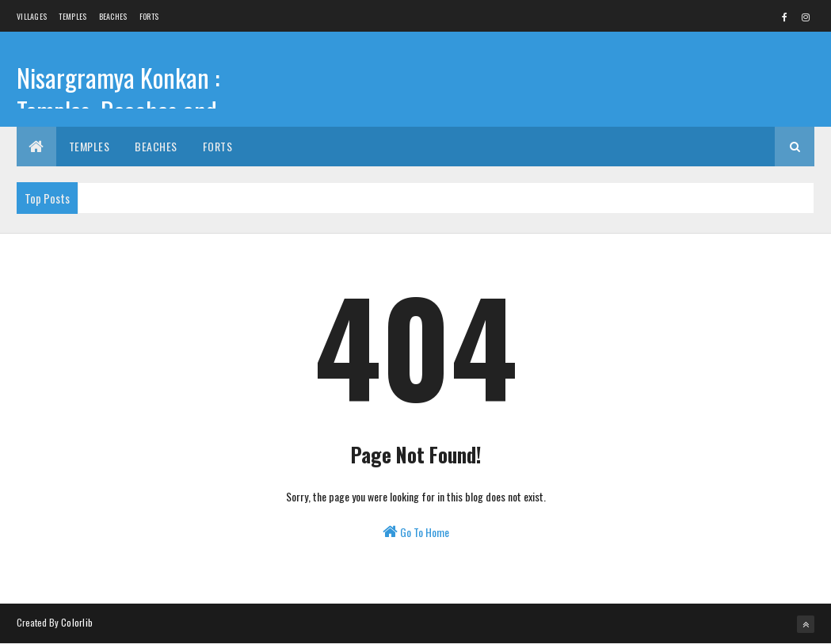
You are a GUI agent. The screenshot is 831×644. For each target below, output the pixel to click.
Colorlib (77, 622)
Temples (72, 16)
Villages (32, 16)
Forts (149, 16)
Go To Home (416, 532)
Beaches (113, 16)
